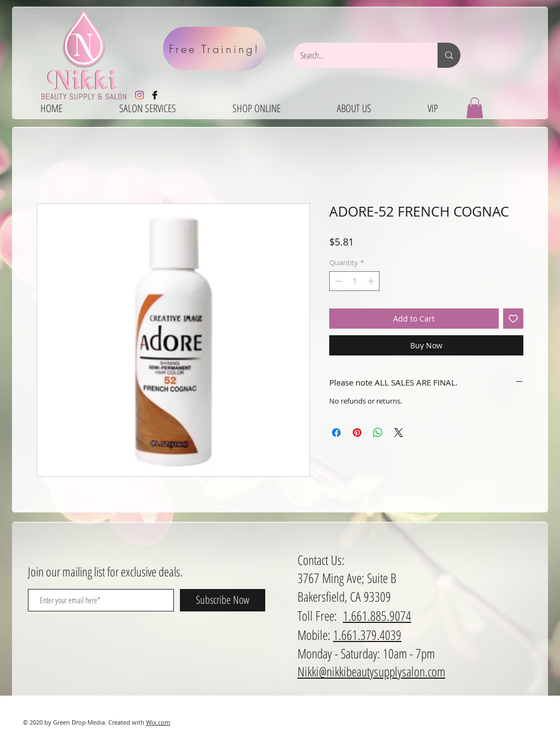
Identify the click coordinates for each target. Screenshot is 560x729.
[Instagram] (139, 95)
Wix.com (158, 722)
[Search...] (357, 55)
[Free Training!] (214, 49)
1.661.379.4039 (367, 635)
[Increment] (372, 281)
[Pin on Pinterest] (357, 433)
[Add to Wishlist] (513, 319)
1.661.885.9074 (377, 616)
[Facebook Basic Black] (155, 95)
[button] (475, 108)
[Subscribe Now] (223, 600)
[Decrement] (337, 281)
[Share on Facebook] (336, 433)
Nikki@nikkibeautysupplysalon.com (371, 671)
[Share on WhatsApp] (378, 433)
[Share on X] (399, 433)
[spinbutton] (355, 281)
